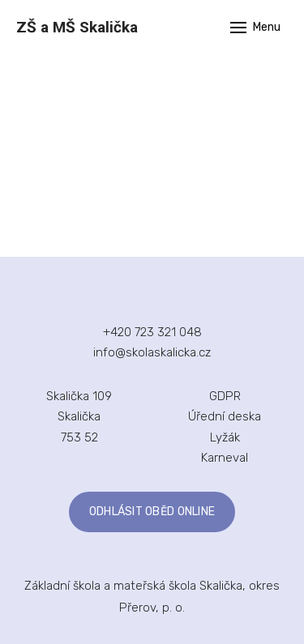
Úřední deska (225, 416)
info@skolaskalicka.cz (152, 352)
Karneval (225, 458)
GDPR (225, 396)
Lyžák (225, 437)
